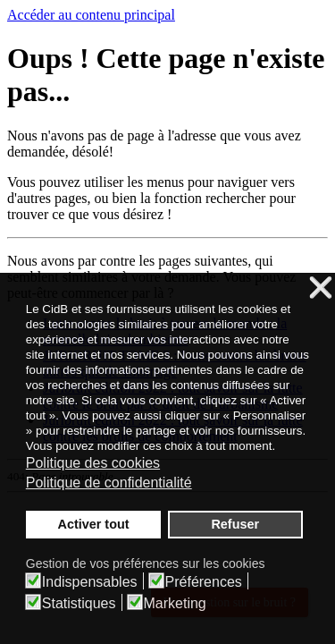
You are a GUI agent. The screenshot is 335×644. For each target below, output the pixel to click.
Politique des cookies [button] (93, 463)
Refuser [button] (235, 524)
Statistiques (79, 604)
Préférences (204, 582)
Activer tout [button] (94, 524)
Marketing (175, 604)
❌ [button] (321, 288)
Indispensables (90, 582)
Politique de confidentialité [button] (109, 483)
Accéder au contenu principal (91, 15)
